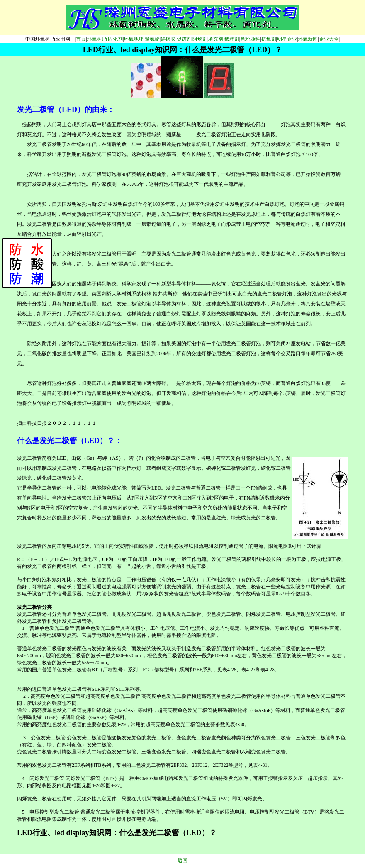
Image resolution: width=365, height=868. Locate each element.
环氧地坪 (134, 39)
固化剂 (115, 39)
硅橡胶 (168, 39)
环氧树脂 (97, 39)
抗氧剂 (269, 39)
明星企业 (287, 39)
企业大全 (329, 39)
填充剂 (216, 39)
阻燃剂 (200, 39)
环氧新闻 (308, 39)
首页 (81, 39)
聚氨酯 (152, 39)
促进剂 (184, 39)
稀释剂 (232, 39)
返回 (182, 861)
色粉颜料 (250, 39)
